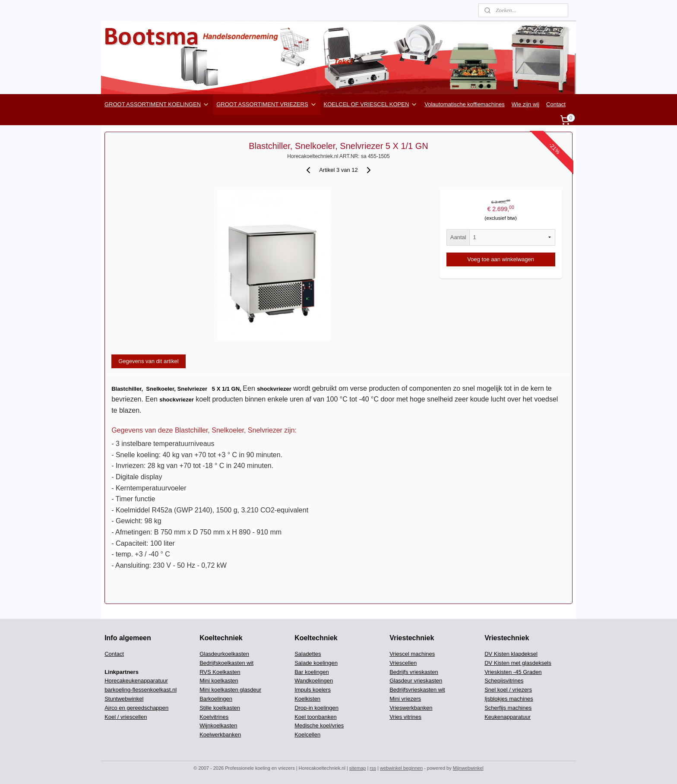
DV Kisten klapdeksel (511, 654)
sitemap (358, 768)
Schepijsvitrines (504, 681)
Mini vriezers (405, 699)
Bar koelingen (312, 672)
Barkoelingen (216, 699)
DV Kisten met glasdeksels (518, 663)
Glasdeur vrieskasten (416, 681)
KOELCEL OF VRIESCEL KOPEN (371, 104)
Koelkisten (307, 699)
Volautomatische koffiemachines (464, 104)
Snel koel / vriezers (508, 690)
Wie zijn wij (525, 104)
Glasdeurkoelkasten (224, 654)
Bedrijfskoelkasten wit (226, 663)
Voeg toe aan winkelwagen (501, 259)
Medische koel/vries (319, 726)
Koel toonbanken (316, 717)
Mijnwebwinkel (468, 768)
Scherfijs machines (508, 708)
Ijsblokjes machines (509, 699)
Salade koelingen (316, 663)
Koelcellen (307, 735)
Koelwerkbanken (220, 735)
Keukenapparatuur (508, 717)
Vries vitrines (405, 717)
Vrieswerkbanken (411, 708)
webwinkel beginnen (401, 768)
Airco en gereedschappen (136, 708)
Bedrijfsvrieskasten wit (417, 690)
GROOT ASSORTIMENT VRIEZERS (266, 104)
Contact (556, 104)
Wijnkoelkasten (218, 726)
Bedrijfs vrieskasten (414, 672)
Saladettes (308, 654)
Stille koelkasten (220, 708)
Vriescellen (403, 663)
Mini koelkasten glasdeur (230, 690)
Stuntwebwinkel (124, 699)
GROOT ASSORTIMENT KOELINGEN (157, 104)
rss (373, 768)
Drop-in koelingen (316, 708)
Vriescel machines (412, 654)
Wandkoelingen (314, 681)
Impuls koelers (313, 690)
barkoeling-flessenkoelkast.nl (141, 690)
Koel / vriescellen (126, 717)
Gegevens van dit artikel (148, 361)
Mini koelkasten (219, 681)
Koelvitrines (214, 717)
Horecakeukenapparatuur (136, 681)
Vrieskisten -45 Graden (513, 672)
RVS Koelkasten (220, 672)
